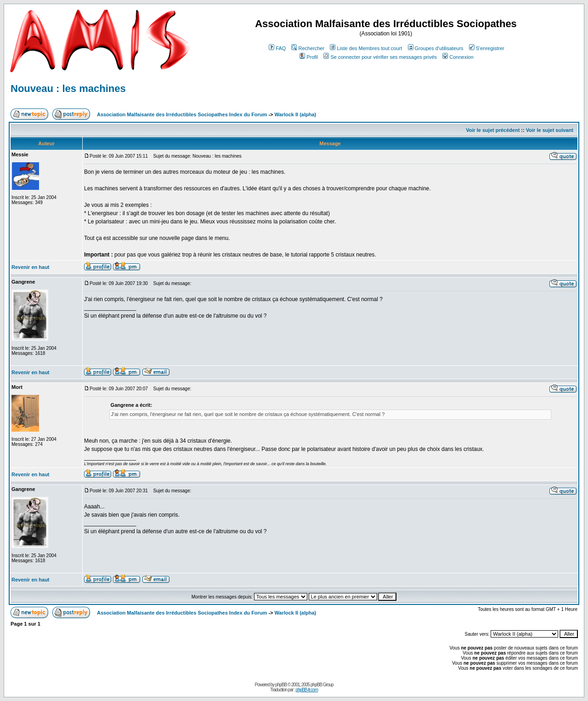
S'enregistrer (487, 48)
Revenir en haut (31, 267)
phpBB (281, 685)
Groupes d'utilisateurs (436, 48)
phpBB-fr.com (307, 690)
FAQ (277, 48)
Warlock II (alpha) (296, 114)
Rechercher (308, 48)
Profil (309, 57)
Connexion (458, 57)
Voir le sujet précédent (493, 130)
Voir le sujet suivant (550, 130)
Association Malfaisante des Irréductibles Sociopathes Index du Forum (182, 114)
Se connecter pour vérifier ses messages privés (380, 57)
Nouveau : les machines (68, 88)
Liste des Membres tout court (366, 48)
